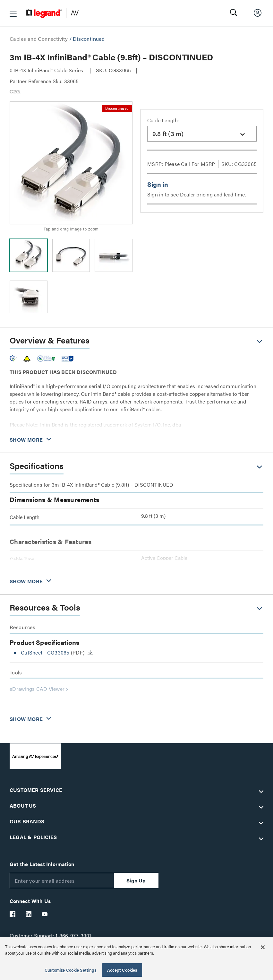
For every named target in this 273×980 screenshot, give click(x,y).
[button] (13, 14)
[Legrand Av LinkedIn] (29, 914)
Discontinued (89, 39)
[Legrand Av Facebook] (13, 914)
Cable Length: (163, 120)
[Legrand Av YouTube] (45, 914)
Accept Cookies (122, 970)
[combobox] (202, 134)
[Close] (263, 947)
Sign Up (136, 880)
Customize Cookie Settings (71, 970)
